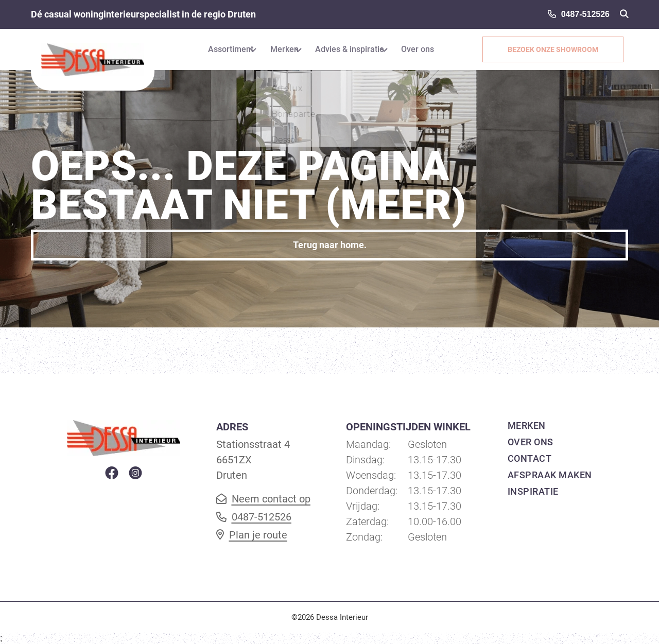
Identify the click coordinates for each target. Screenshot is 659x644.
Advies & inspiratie (353, 49)
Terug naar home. (330, 245)
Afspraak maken (550, 475)
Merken (278, 49)
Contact (530, 458)
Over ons (430, 49)
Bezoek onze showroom (558, 49)
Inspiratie (533, 491)
